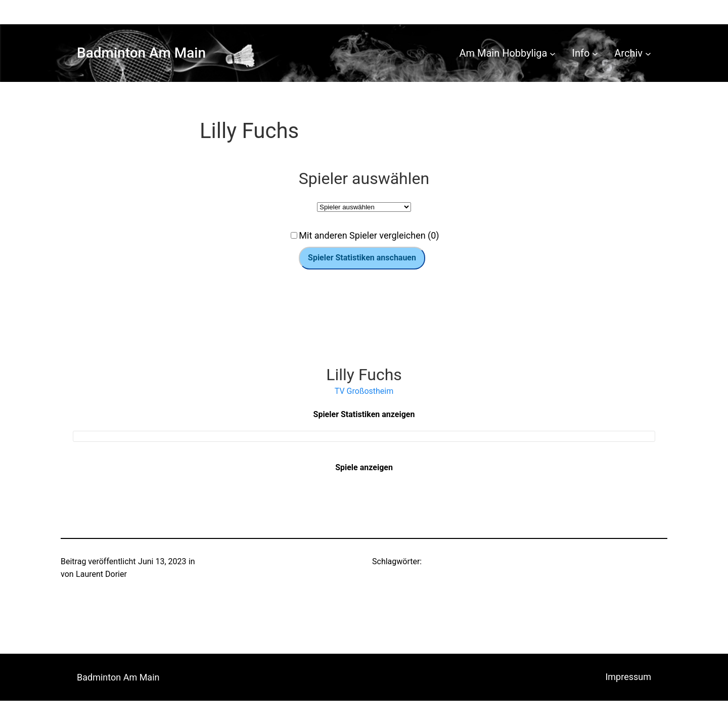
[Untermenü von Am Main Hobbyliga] (553, 53)
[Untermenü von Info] (595, 53)
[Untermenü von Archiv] (648, 53)
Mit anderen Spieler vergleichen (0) (369, 235)
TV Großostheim (364, 391)
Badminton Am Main (141, 53)
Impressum (628, 677)
